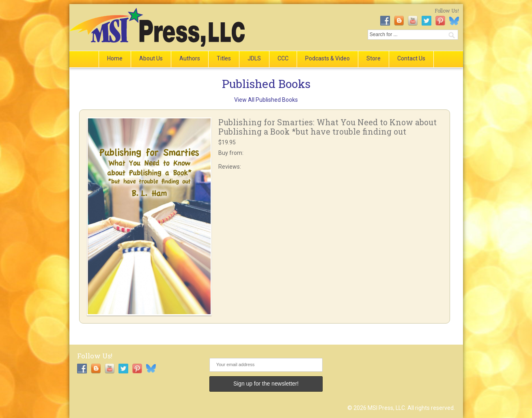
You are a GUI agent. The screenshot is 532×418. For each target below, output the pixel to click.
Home (115, 58)
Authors (190, 58)
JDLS (254, 58)
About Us (151, 58)
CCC (283, 58)
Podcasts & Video (327, 58)
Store (374, 58)
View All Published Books (266, 100)
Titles (224, 58)
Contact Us (411, 58)
